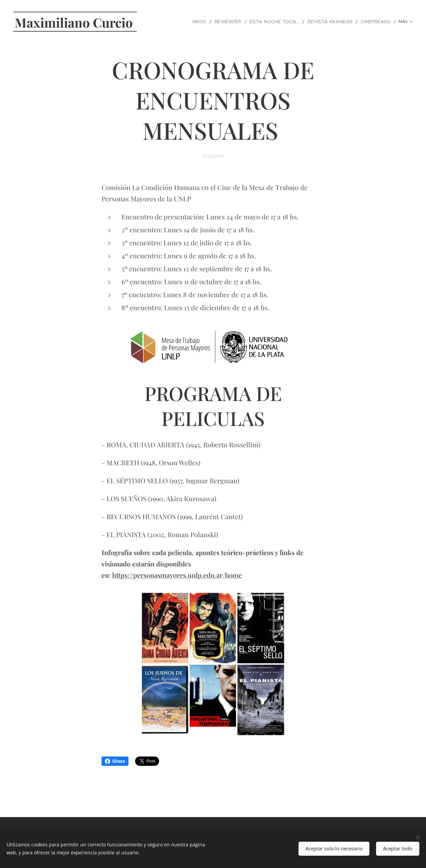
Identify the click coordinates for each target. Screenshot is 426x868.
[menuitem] (182, 22)
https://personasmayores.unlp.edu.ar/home (177, 575)
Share (115, 761)
